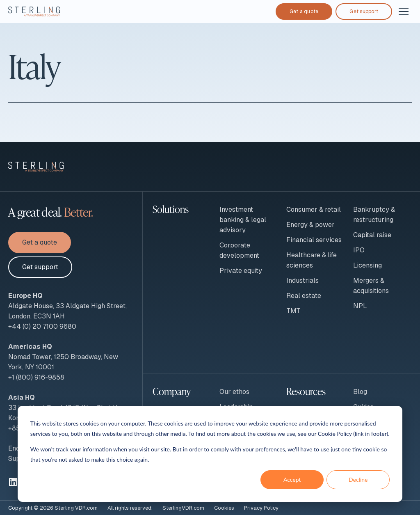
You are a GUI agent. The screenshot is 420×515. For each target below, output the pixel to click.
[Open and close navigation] (404, 11)
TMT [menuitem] (293, 311)
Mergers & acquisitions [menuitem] (371, 286)
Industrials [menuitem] (302, 280)
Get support (364, 11)
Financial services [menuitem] (314, 240)
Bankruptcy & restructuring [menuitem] (374, 215)
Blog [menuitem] (360, 392)
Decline (358, 480)
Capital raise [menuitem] (372, 235)
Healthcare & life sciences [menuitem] (312, 260)
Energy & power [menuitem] (310, 225)
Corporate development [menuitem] (239, 250)
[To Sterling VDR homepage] (34, 11)
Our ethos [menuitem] (234, 392)
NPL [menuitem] (360, 306)
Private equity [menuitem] (241, 271)
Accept (292, 480)
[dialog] (210, 454)
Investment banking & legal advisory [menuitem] (243, 220)
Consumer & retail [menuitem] (314, 209)
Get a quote (304, 11)
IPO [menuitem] (359, 250)
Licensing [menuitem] (367, 265)
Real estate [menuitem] (304, 296)
